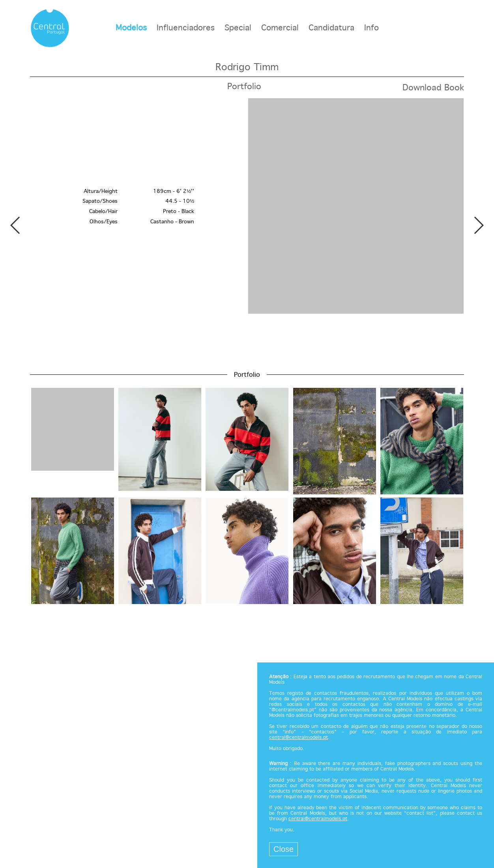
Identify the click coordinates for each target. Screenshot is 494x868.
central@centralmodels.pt (298, 738)
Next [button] (478, 225)
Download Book (433, 88)
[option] (247, 207)
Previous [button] (16, 225)
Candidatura (331, 28)
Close (283, 849)
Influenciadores (186, 28)
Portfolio (244, 87)
